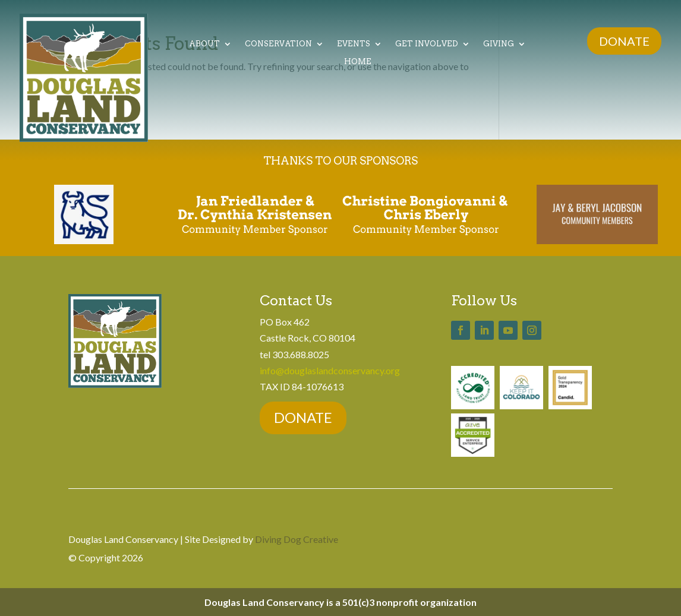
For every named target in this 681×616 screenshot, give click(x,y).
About (204, 44)
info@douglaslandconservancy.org (330, 370)
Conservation (278, 44)
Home (358, 62)
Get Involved (427, 44)
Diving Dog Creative (297, 539)
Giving (499, 44)
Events (354, 44)
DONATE (624, 41)
